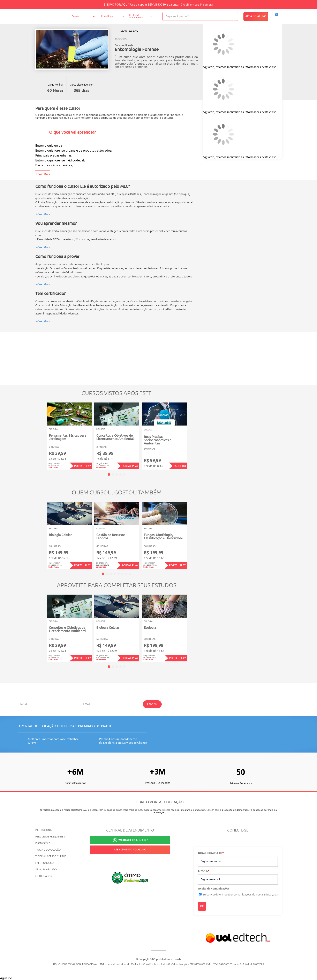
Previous (40, 433)
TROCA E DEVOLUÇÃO (48, 850)
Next (193, 433)
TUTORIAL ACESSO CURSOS (51, 856)
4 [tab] (120, 474)
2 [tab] (113, 474)
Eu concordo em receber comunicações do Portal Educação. (240, 895)
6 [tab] (122, 574)
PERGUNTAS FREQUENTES (50, 837)
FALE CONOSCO (44, 863)
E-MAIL (204, 871)
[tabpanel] (69, 436)
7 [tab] (126, 574)
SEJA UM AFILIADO (46, 870)
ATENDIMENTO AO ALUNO (130, 850)
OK (202, 906)
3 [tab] (117, 474)
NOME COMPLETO (211, 853)
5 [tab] (124, 474)
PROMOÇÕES (43, 843)
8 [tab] (130, 574)
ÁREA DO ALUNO (256, 16)
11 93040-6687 (133, 840)
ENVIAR (152, 704)
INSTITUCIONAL (44, 830)
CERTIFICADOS (44, 876)
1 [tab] (109, 474)
